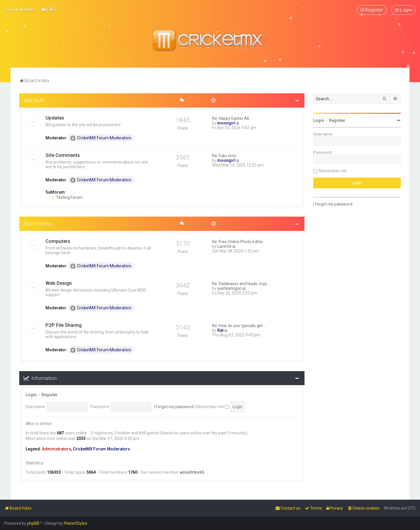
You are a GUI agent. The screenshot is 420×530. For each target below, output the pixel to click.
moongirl (226, 123)
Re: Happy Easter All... (232, 118)
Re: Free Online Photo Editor (238, 241)
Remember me (212, 406)
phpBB (33, 523)
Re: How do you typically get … (239, 325)
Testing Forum (67, 197)
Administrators (57, 449)
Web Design (59, 283)
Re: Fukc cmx (224, 155)
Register (50, 395)
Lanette (224, 246)
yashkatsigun (230, 288)
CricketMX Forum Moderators (101, 138)
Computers (58, 241)
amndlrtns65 (192, 472)
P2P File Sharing (64, 325)
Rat (220, 330)
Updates (55, 117)
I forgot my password (174, 406)
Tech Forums (37, 223)
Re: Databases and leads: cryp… (241, 283)
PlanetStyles (76, 523)
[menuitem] (49, 9)
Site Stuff (34, 100)
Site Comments (63, 155)
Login (31, 395)
